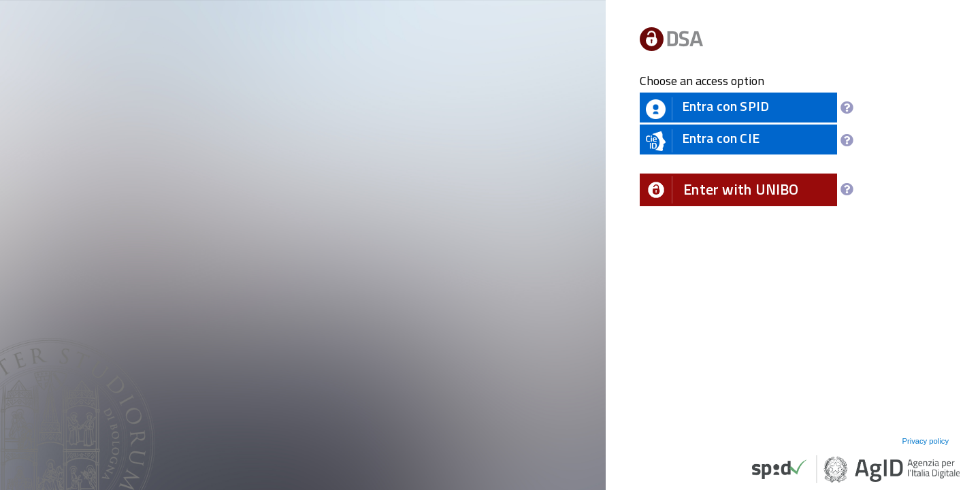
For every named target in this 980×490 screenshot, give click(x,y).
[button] (738, 190)
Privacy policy (925, 441)
